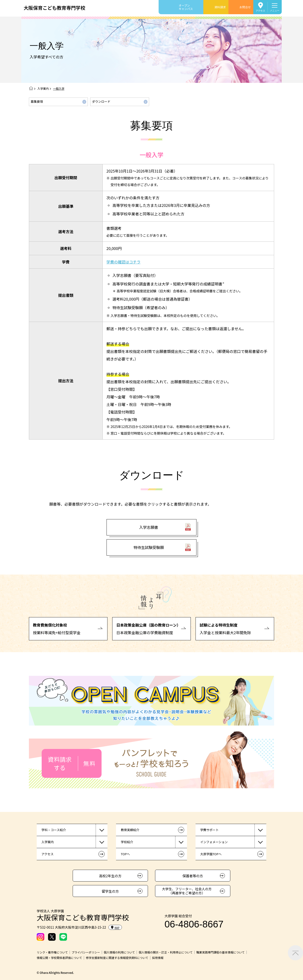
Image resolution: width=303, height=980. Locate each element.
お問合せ (245, 7)
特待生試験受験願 (149, 552)
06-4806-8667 (194, 924)
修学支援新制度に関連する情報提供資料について (117, 958)
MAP (115, 928)
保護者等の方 (193, 876)
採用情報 (158, 958)
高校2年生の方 (110, 876)
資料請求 (220, 7)
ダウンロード (101, 101)
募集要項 (37, 101)
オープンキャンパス (186, 7)
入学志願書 (149, 532)
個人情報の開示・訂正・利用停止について (166, 952)
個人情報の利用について (119, 952)
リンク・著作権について (52, 952)
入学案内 (43, 88)
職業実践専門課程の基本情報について (220, 952)
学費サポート (209, 830)
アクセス (260, 10)
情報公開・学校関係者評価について (59, 958)
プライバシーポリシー (86, 952)
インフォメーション (214, 842)
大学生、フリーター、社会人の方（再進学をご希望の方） (187, 891)
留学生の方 (110, 891)
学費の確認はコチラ (124, 262)
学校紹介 (127, 842)
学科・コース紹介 (54, 830)
